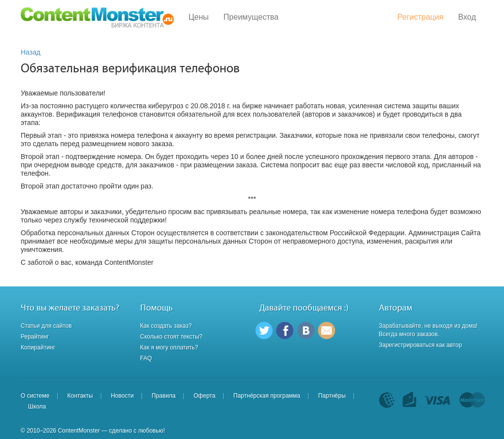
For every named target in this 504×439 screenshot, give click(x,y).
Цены (199, 17)
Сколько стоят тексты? (172, 337)
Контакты (80, 396)
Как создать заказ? (166, 326)
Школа (37, 407)
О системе (35, 396)
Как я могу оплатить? (169, 347)
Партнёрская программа (267, 396)
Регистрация (420, 17)
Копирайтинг (38, 347)
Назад (31, 52)
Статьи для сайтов (46, 326)
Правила (164, 396)
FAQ (146, 358)
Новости (122, 396)
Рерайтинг (35, 337)
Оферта (204, 396)
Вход (467, 17)
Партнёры (332, 396)
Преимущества (251, 17)
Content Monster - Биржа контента (97, 17)
